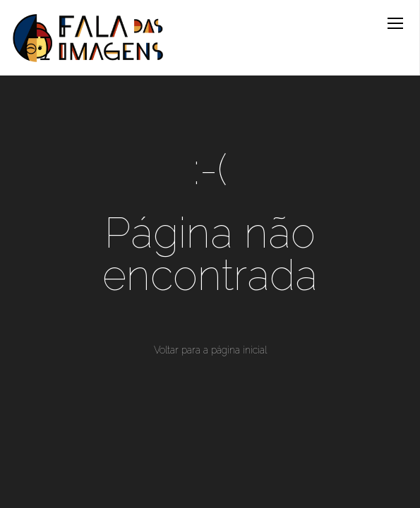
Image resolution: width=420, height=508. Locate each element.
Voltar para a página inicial (210, 350)
